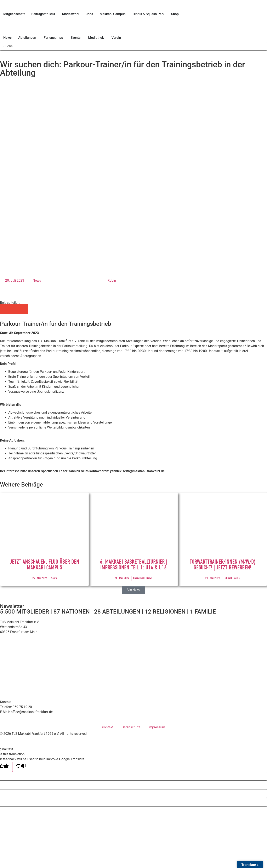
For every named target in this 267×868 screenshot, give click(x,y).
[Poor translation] (21, 767)
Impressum (157, 727)
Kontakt (108, 727)
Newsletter (12, 606)
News (37, 280)
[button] (5, 309)
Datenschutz (131, 727)
